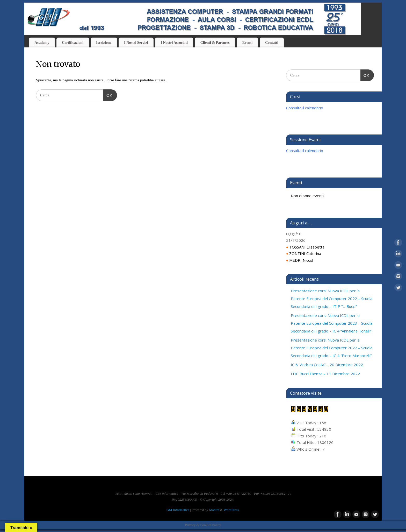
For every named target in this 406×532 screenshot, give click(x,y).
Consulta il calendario (305, 108)
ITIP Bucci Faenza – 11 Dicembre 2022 (325, 374)
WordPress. (232, 510)
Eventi (248, 42)
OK (108, 95)
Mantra (214, 510)
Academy (42, 42)
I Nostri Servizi (136, 42)
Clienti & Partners (215, 42)
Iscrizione (104, 42)
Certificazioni (73, 42)
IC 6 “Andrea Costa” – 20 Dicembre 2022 (327, 365)
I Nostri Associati (174, 42)
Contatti (272, 42)
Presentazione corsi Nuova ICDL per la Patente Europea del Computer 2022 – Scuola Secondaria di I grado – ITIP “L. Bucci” (332, 299)
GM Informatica (178, 510)
